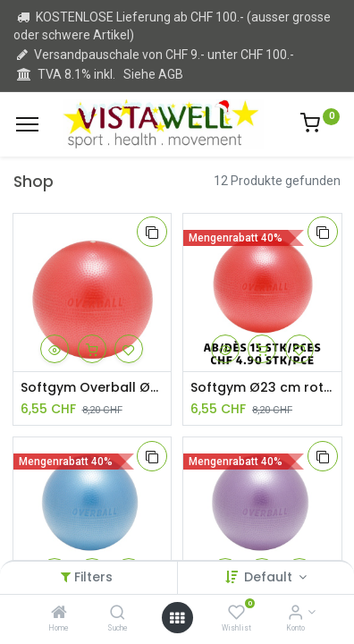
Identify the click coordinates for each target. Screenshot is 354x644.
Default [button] (270, 577)
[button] (152, 232)
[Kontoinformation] (295, 614)
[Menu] (27, 124)
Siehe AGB (153, 74)
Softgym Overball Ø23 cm (93, 388)
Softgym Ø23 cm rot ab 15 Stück (262, 388)
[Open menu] (177, 618)
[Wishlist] (236, 614)
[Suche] (118, 614)
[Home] (59, 614)
